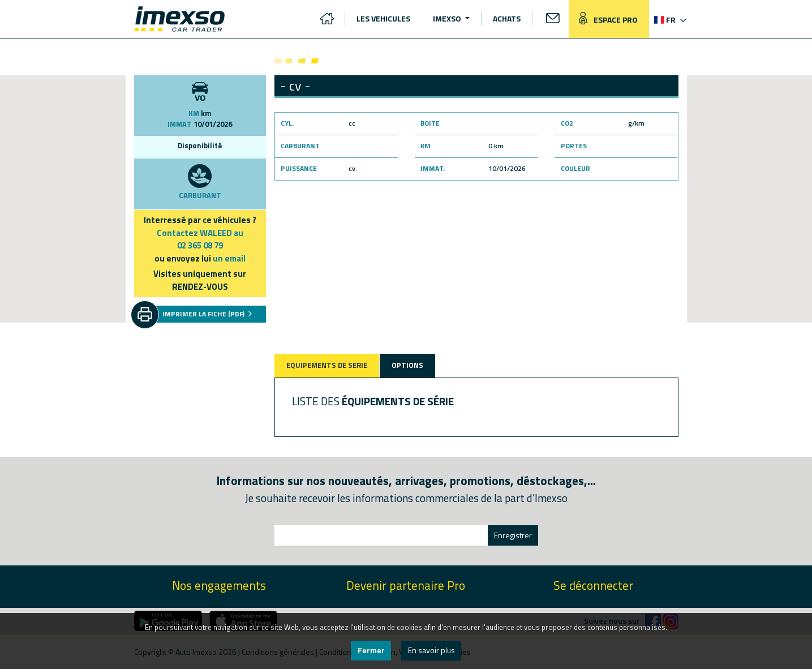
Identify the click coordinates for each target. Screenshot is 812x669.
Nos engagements (219, 586)
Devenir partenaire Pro (406, 586)
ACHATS (507, 18)
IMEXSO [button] (448, 18)
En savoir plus (431, 650)
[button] (669, 20)
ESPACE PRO (606, 19)
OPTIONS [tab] (407, 365)
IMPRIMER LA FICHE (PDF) (208, 314)
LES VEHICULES (383, 18)
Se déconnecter (593, 586)
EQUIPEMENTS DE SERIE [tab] (327, 365)
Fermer (371, 650)
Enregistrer (513, 535)
